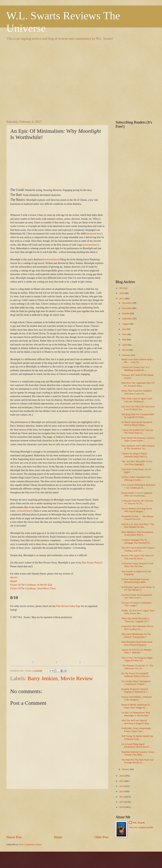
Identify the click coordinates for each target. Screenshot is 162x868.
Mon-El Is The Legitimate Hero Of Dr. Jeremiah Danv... (138, 384)
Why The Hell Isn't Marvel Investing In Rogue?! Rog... (136, 722)
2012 (122, 797)
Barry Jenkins (43, 678)
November (127, 308)
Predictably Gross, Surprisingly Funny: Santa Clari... (136, 730)
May (124, 340)
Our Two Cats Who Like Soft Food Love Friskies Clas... (138, 408)
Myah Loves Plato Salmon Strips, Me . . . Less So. (137, 361)
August (126, 324)
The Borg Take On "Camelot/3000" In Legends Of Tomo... (138, 416)
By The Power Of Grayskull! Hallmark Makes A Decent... (136, 675)
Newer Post (14, 837)
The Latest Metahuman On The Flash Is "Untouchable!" (136, 635)
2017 (122, 299)
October (126, 314)
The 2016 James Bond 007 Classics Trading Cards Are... (138, 549)
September (127, 319)
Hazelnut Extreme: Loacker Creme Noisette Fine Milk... (138, 753)
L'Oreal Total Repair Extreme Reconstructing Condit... (135, 581)
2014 (122, 786)
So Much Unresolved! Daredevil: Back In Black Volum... (137, 424)
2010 (122, 807)
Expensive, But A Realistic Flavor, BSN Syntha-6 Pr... (138, 628)
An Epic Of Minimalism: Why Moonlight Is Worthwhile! (136, 714)
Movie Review (77, 678)
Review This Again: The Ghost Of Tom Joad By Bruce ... (138, 557)
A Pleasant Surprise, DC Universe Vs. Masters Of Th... (137, 502)
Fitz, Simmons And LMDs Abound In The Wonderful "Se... (138, 447)
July (124, 329)
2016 (122, 776)
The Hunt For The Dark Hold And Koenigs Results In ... (137, 761)
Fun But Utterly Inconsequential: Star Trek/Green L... (137, 596)
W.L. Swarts (139, 823)
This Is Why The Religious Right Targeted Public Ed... (137, 659)
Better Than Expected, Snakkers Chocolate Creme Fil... (137, 392)
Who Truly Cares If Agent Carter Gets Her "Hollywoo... (137, 400)
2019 (122, 288)
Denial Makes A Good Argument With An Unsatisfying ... (137, 494)
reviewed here (94, 234)
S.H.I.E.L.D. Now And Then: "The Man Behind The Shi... (138, 526)
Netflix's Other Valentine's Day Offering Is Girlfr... (136, 478)
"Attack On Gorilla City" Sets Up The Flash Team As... (137, 431)
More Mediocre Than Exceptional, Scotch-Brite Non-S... (138, 533)
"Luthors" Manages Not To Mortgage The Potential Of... (136, 541)
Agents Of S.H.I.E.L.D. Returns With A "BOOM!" (136, 651)
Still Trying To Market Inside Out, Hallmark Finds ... (137, 737)
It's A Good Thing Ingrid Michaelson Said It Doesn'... (136, 745)
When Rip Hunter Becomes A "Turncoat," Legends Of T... (136, 620)
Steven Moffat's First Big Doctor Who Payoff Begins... (137, 510)
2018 (122, 293)
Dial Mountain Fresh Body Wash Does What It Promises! (137, 643)
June (124, 334)
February (127, 355)
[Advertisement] (34, 80)
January (126, 769)
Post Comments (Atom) (30, 845)
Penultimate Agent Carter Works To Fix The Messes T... (138, 588)
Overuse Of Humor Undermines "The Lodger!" (137, 604)
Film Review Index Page (68, 606)
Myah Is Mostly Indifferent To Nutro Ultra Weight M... (136, 706)
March (125, 350)
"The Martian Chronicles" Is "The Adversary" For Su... (137, 667)
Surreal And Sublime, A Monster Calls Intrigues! (137, 698)
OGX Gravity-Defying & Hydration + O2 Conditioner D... (138, 486)
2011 (122, 802)
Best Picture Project (92, 563)
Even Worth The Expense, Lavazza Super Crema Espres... (138, 439)
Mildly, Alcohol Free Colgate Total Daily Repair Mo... (138, 612)
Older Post (101, 837)
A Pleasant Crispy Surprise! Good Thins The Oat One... (137, 565)
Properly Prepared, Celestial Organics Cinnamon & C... (135, 690)
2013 (122, 791)
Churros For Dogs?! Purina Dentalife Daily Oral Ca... (135, 455)
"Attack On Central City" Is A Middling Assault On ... (135, 369)
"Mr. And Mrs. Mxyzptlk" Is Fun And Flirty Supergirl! (137, 463)
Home (58, 837)
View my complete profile (141, 827)
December (127, 303)
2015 (122, 781)
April (125, 345)
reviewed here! (91, 245)
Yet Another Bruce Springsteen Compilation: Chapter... (136, 683)
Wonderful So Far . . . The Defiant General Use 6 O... (137, 518)
